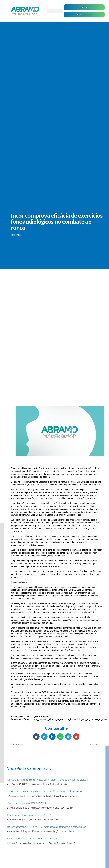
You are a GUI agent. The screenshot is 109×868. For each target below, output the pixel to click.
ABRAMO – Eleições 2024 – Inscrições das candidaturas (33, 839)
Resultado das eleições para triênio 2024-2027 (29, 815)
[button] (55, 11)
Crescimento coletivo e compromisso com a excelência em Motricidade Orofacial (45, 791)
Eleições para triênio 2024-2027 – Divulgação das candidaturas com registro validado (47, 827)
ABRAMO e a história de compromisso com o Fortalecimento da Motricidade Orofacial (48, 780)
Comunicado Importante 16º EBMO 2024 (26, 803)
